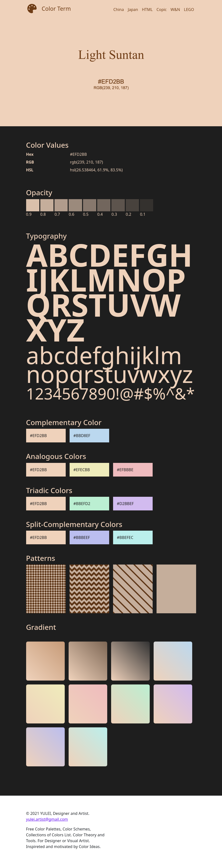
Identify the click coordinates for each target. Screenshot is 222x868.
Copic (162, 10)
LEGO (189, 10)
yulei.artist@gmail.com (47, 819)
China (119, 10)
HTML (147, 10)
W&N (175, 10)
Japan (133, 10)
